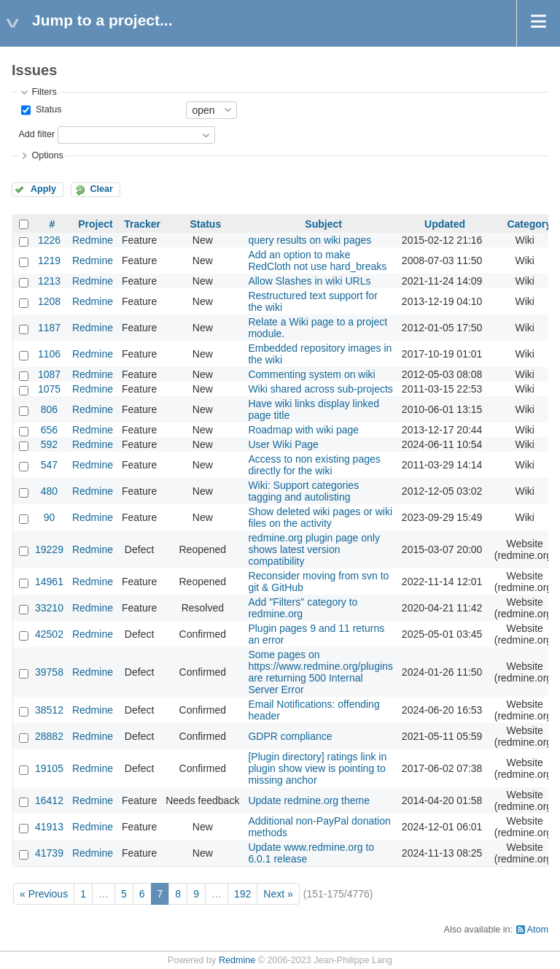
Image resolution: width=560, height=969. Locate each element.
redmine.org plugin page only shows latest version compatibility (314, 549)
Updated (445, 224)
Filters (44, 92)
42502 (49, 634)
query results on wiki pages (310, 240)
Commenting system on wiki (311, 374)
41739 (49, 853)
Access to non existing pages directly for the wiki (314, 465)
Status (47, 109)
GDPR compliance (290, 736)
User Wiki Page (283, 444)
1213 (49, 281)
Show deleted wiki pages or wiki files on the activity (320, 517)
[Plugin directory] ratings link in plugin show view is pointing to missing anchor (317, 768)
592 (49, 444)
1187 (49, 328)
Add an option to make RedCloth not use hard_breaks (317, 260)
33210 (49, 608)
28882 (49, 736)
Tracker (142, 224)
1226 (49, 240)
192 (242, 894)
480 (49, 491)
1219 (49, 260)
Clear (101, 189)
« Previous (44, 894)
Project (95, 224)
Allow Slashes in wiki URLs (309, 281)
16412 (49, 800)
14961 (49, 582)
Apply (43, 189)
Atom (538, 930)
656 (49, 430)
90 (50, 517)
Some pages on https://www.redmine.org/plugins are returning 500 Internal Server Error (320, 672)
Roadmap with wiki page (303, 430)
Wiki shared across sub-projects (320, 389)
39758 (49, 672)
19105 (49, 768)
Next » (278, 894)
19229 (49, 549)
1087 (49, 374)
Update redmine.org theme (309, 800)
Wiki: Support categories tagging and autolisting (303, 491)
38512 (49, 710)
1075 (49, 389)
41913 (49, 827)
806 (49, 409)
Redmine (93, 240)
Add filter (36, 134)
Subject (323, 224)
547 (49, 465)
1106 (49, 354)
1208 (49, 301)
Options (47, 155)
